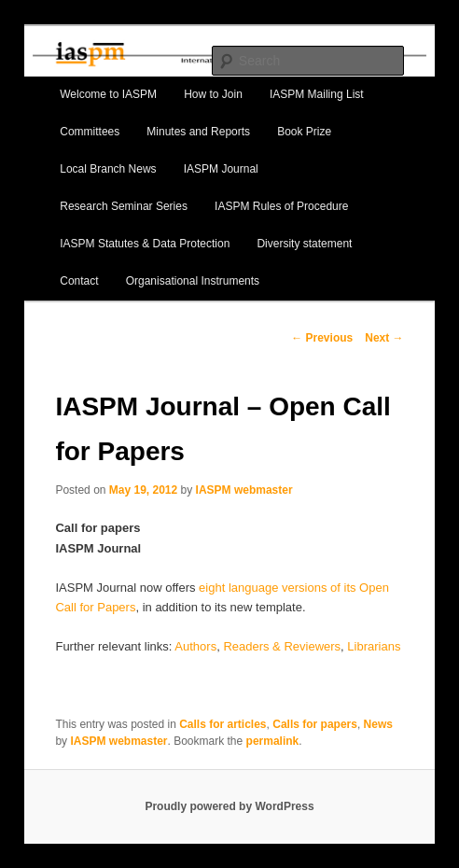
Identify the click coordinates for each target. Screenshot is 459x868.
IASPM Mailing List (317, 94)
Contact (79, 281)
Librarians (374, 646)
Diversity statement (304, 244)
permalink (273, 741)
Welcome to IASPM (108, 94)
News (378, 724)
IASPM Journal (221, 169)
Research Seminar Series (124, 206)
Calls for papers (315, 724)
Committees (90, 132)
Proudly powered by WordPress (229, 806)
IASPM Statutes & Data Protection (145, 244)
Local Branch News (108, 169)
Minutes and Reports (198, 132)
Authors (195, 646)
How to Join (213, 94)
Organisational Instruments (193, 281)
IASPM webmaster (244, 490)
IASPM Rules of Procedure (281, 206)
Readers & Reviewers (282, 646)
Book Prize (304, 132)
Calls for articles (223, 724)
